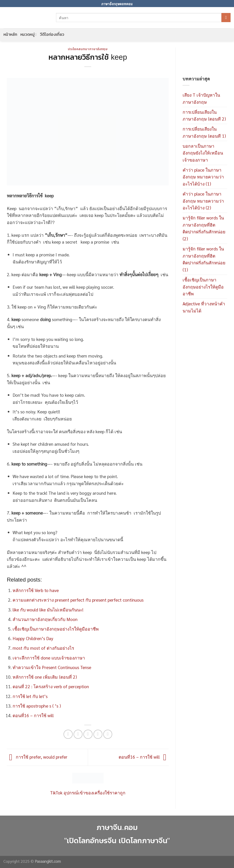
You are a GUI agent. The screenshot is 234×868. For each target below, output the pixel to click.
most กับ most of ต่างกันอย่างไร (43, 648)
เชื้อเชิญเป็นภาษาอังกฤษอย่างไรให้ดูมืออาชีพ (56, 629)
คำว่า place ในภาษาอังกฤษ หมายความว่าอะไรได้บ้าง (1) (203, 177)
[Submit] (226, 18)
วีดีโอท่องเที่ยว (52, 34)
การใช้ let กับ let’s (30, 696)
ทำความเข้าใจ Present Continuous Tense (52, 667)
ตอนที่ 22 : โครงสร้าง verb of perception (51, 686)
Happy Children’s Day (33, 638)
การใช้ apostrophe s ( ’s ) (37, 706)
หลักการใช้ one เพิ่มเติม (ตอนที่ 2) (45, 677)
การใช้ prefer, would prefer (37, 756)
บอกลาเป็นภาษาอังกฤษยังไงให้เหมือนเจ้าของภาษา (203, 153)
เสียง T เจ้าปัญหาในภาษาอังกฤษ (201, 98)
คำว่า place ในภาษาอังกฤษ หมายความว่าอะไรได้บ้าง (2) (203, 201)
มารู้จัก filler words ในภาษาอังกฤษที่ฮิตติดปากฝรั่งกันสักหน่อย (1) (204, 259)
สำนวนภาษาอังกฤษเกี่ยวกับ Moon (45, 619)
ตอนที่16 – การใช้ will (33, 715)
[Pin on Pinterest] (98, 734)
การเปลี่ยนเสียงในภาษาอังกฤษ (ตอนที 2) (204, 115)
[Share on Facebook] (68, 734)
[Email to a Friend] (88, 734)
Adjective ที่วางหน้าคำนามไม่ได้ (204, 307)
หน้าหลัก (10, 34)
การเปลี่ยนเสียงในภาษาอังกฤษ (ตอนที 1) (204, 132)
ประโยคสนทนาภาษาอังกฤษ (88, 49)
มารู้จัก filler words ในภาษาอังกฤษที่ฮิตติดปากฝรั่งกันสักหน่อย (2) (204, 228)
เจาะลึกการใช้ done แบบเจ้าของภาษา (49, 658)
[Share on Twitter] (78, 734)
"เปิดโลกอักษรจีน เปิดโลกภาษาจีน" (117, 841)
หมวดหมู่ (28, 34)
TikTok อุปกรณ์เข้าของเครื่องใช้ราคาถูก (88, 792)
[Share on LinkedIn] (108, 734)
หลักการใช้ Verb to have (36, 590)
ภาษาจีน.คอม (117, 827)
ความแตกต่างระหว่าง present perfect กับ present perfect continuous (78, 600)
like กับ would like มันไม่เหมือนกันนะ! (48, 609)
